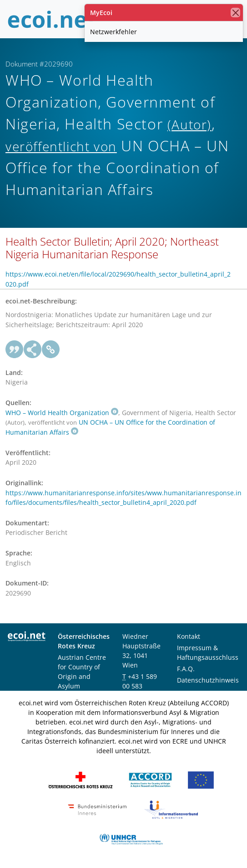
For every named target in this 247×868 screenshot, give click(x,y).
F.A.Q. (186, 669)
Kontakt (189, 636)
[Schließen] (235, 13)
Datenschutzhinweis (208, 680)
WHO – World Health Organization (62, 413)
